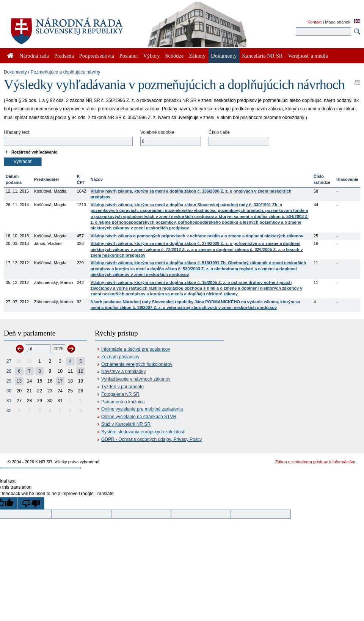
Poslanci (129, 56)
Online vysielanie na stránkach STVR (139, 417)
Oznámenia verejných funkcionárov (137, 364)
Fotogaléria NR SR (120, 394)
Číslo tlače (219, 132)
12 (81, 371)
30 (9, 391)
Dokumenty (15, 72)
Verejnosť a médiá (308, 56)
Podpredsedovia (97, 56)
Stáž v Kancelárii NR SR (126, 424)
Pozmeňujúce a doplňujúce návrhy (65, 72)
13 (19, 381)
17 (60, 381)
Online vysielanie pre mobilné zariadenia (142, 409)
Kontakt (315, 22)
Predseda (64, 56)
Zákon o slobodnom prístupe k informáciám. (316, 462)
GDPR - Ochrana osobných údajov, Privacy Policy (151, 439)
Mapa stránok (338, 22)
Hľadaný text (17, 132)
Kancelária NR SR (262, 56)
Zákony (197, 56)
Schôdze (175, 56)
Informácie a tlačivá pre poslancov (136, 349)
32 (9, 411)
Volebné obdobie (157, 132)
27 (9, 361)
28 (9, 371)
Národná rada (34, 56)
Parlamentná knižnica (123, 402)
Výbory (152, 56)
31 (9, 401)
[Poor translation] (31, 503)
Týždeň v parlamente (122, 387)
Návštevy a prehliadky (123, 372)
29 (9, 381)
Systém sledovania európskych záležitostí (143, 432)
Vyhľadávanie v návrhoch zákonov (136, 379)
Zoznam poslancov (120, 357)
